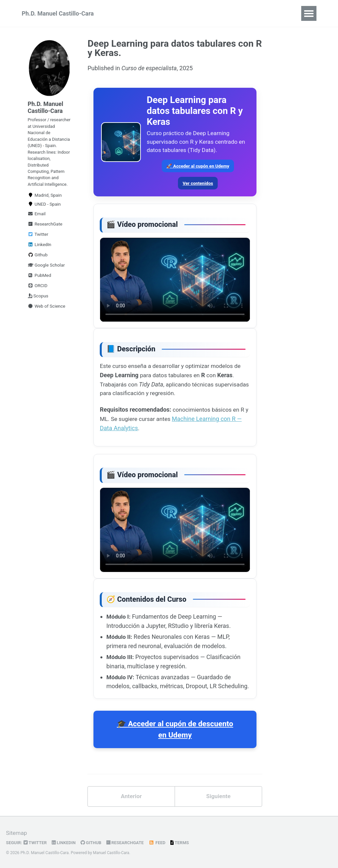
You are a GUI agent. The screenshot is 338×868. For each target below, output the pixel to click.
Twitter (38, 247)
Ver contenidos (198, 185)
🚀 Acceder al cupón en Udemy (198, 168)
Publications (259, 13)
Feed (162, 843)
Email (37, 226)
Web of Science (47, 319)
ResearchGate (45, 236)
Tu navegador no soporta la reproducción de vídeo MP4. (175, 283)
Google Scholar (46, 278)
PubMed (40, 288)
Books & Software (207, 13)
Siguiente (219, 804)
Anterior (131, 804)
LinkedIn (40, 257)
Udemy (127, 13)
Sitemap (17, 833)
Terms (185, 843)
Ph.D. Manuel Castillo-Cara (58, 13)
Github (38, 267)
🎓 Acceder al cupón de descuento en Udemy (175, 736)
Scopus (38, 308)
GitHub (94, 843)
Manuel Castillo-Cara (112, 853)
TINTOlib (160, 13)
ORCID (38, 298)
